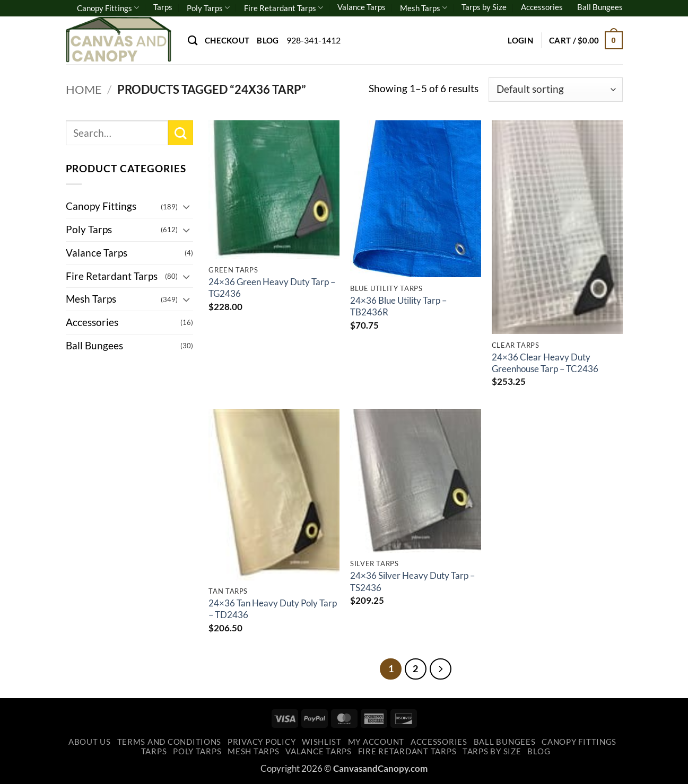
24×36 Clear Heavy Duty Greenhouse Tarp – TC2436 (545, 363)
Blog (268, 40)
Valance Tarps (362, 7)
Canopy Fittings (108, 8)
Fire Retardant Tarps (284, 8)
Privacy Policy (262, 742)
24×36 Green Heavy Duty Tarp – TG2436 (272, 288)
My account (376, 742)
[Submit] (181, 133)
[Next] (440, 669)
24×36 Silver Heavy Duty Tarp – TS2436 (412, 581)
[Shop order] (555, 90)
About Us (90, 742)
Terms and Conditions (169, 742)
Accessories (542, 7)
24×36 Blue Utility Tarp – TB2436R (398, 306)
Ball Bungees (600, 7)
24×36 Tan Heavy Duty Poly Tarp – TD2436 (273, 609)
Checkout (227, 40)
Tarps (163, 7)
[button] (520, 40)
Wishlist (322, 742)
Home (84, 89)
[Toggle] (187, 206)
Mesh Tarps (424, 8)
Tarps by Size (484, 7)
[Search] (193, 40)
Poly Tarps (208, 8)
